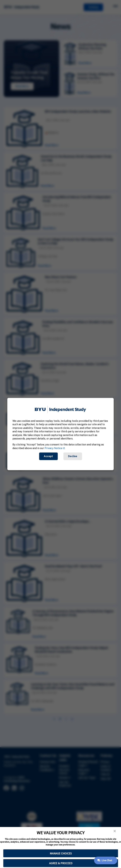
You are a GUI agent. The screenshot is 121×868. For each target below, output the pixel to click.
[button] (115, 831)
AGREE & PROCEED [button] (61, 863)
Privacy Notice (53, 448)
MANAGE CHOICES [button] (61, 853)
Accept (48, 456)
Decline (73, 456)
